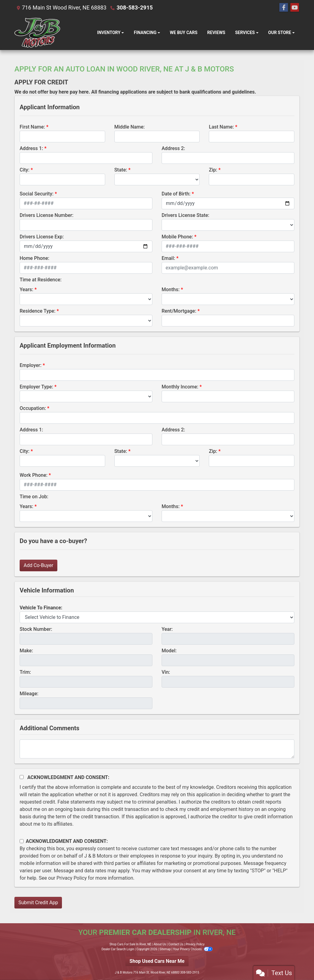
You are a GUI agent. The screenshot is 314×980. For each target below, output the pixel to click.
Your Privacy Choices (193, 949)
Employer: (31, 365)
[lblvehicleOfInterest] (157, 617)
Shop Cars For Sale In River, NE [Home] (130, 944)
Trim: (25, 672)
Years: (27, 289)
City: (25, 170)
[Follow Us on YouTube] (295, 8)
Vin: (166, 672)
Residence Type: (38, 311)
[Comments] (157, 749)
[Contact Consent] (22, 841)
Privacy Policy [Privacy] (195, 944)
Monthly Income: (180, 387)
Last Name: (221, 127)
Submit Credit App (38, 903)
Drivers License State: (186, 215)
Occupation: (33, 408)
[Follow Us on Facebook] (284, 8)
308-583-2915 (134, 8)
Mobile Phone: (177, 237)
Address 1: (31, 148)
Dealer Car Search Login (118, 949)
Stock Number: (36, 629)
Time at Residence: (41, 280)
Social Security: (37, 194)
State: (121, 170)
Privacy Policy (72, 878)
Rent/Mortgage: (179, 311)
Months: (171, 289)
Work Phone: (34, 475)
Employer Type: (36, 387)
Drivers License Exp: (42, 237)
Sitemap (165, 949)
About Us (160, 944)
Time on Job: (34, 497)
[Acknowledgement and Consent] (22, 777)
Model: (169, 651)
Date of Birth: (176, 194)
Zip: (213, 170)
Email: (168, 258)
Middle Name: (130, 127)
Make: (26, 651)
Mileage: (29, 694)
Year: (167, 629)
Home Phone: (34, 258)
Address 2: (173, 148)
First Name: (32, 127)
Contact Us (176, 944)
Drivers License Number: (46, 215)
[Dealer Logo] (37, 33)
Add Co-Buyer (38, 565)
